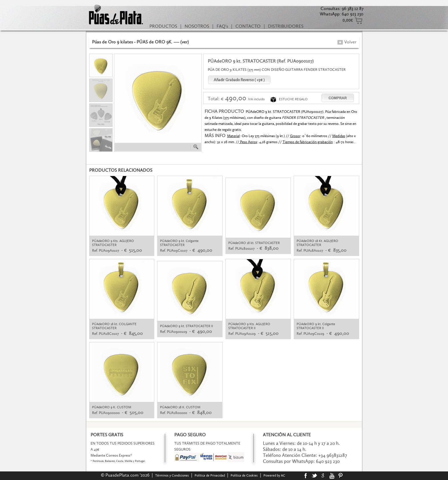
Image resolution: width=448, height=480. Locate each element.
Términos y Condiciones (172, 475)
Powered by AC (275, 475)
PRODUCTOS (163, 26)
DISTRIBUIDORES (286, 26)
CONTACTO (248, 26)
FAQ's (222, 26)
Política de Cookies (244, 475)
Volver (347, 42)
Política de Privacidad (210, 475)
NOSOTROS (197, 26)
